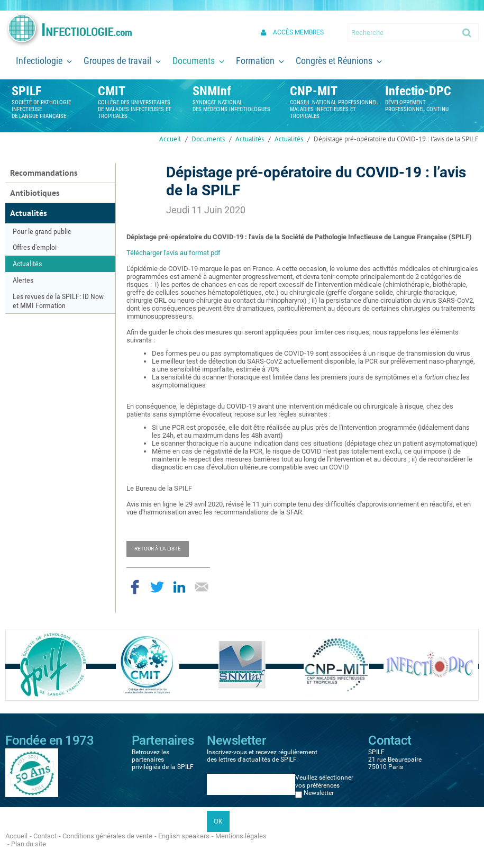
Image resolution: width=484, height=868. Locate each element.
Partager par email (202, 587)
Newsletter (319, 793)
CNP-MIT (314, 91)
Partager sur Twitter (157, 587)
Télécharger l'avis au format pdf (173, 253)
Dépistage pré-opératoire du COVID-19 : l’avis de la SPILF (396, 139)
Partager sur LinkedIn (179, 587)
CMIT (112, 91)
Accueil (170, 139)
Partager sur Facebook (135, 587)
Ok (468, 32)
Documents (208, 139)
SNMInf (212, 91)
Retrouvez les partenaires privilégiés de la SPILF (163, 760)
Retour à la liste (158, 549)
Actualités (250, 139)
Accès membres (298, 32)
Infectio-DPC (418, 91)
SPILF (26, 91)
